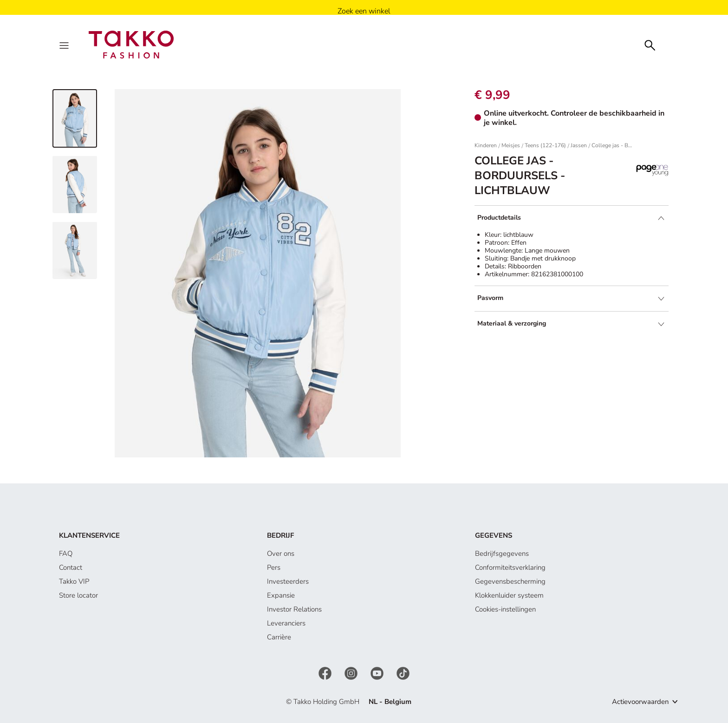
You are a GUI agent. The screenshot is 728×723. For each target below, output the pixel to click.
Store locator (78, 595)
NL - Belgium (390, 702)
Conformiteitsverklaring (510, 567)
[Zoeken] (650, 44)
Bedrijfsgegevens (502, 554)
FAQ (66, 554)
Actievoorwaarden (640, 702)
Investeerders (288, 581)
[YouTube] (378, 673)
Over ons (281, 554)
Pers (274, 567)
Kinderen (486, 145)
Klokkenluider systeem (509, 595)
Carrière (279, 637)
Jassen (579, 145)
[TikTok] (403, 673)
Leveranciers (286, 623)
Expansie (281, 595)
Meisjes (511, 145)
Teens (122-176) (545, 145)
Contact (71, 567)
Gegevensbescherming (510, 581)
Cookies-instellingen (505, 609)
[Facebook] (326, 673)
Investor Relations (294, 609)
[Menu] (65, 45)
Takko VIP (74, 581)
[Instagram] (352, 673)
